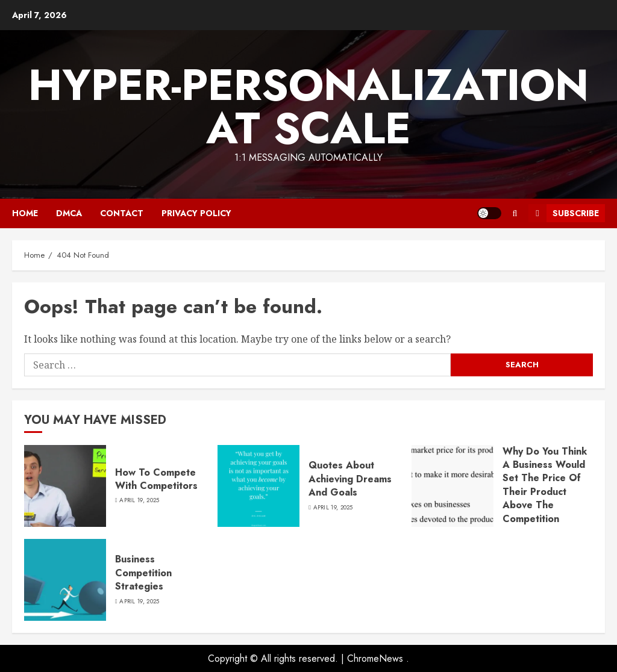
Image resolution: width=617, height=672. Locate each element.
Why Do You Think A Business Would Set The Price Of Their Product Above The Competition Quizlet (545, 492)
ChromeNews (375, 658)
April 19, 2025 (139, 500)
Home (25, 213)
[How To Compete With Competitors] (65, 486)
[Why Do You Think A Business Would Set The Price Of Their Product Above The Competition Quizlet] (453, 486)
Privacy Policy (196, 213)
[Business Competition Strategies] (65, 580)
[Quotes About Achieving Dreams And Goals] (258, 486)
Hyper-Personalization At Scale (308, 107)
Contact (122, 213)
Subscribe (564, 213)
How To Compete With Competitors (156, 479)
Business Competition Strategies (143, 573)
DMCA (69, 213)
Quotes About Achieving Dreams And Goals (350, 479)
